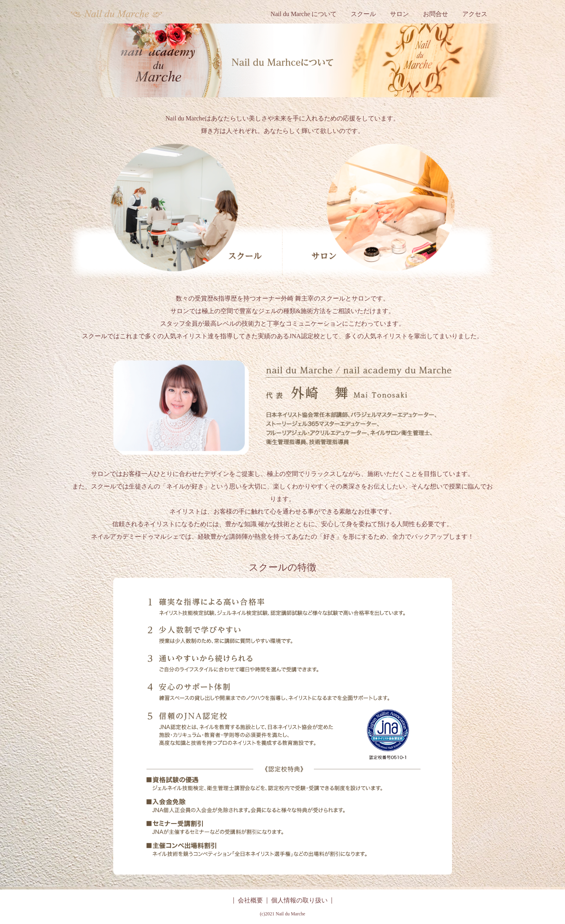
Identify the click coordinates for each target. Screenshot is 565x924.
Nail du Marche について (304, 14)
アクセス (475, 14)
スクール (363, 14)
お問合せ (436, 14)
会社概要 (250, 900)
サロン (399, 14)
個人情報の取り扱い (299, 900)
